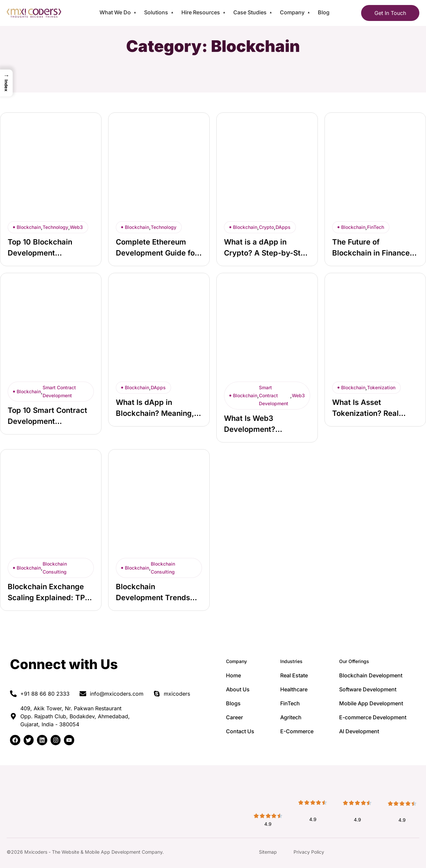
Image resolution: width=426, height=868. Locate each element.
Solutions (156, 12)
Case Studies (250, 12)
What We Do (115, 12)
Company (292, 12)
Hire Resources (201, 12)
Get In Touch (390, 13)
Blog (324, 12)
